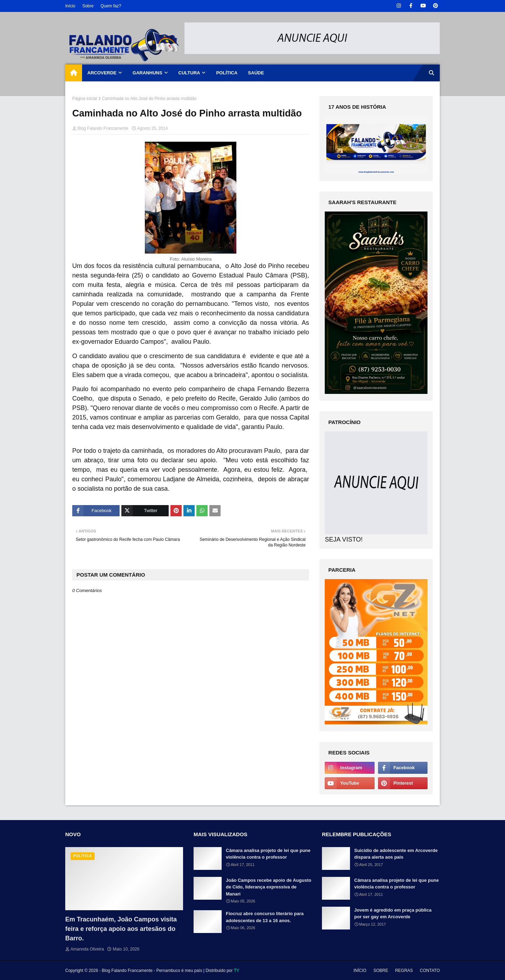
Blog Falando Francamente (103, 128)
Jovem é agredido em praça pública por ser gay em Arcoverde (393, 914)
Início (70, 6)
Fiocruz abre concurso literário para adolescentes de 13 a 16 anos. (265, 917)
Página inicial (85, 99)
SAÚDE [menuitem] (256, 73)
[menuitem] (74, 73)
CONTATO (430, 971)
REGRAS (404, 971)
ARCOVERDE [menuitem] (102, 73)
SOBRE (381, 971)
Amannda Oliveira (87, 949)
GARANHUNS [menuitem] (147, 73)
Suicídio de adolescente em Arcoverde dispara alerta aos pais (396, 854)
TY (237, 971)
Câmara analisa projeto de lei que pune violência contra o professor (268, 854)
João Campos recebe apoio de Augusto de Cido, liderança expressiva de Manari (269, 887)
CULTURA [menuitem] (189, 73)
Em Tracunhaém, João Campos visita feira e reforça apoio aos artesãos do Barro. (121, 929)
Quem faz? (111, 6)
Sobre (88, 6)
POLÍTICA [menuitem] (227, 73)
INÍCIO (360, 971)
